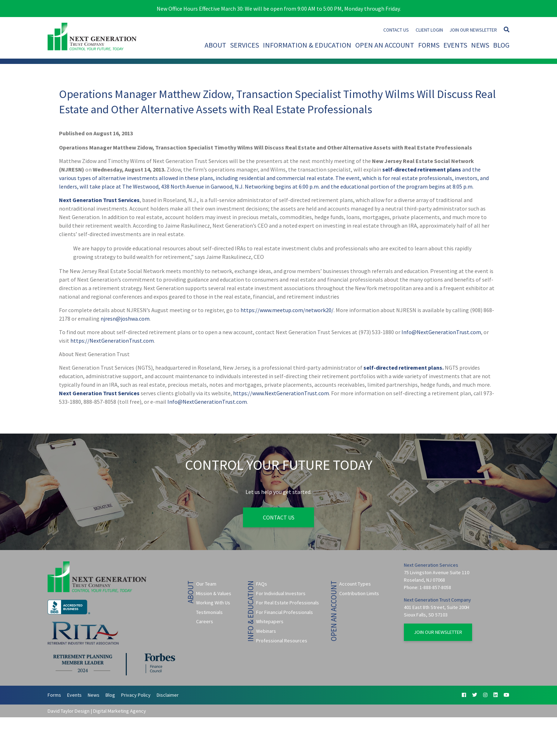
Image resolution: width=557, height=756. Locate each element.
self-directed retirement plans (422, 169)
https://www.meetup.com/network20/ (287, 310)
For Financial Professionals (285, 612)
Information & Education (307, 45)
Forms (429, 45)
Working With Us (213, 603)
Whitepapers (270, 621)
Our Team (206, 584)
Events (455, 45)
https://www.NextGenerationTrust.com (281, 393)
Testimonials (209, 612)
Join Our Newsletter (473, 30)
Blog (501, 45)
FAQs (262, 584)
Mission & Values (214, 593)
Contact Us (396, 30)
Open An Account (385, 45)
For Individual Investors (281, 593)
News (480, 45)
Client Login (429, 30)
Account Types (355, 584)
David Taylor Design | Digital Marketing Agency (97, 711)
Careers (205, 621)
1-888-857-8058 (435, 587)
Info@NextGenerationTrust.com (441, 332)
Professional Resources (282, 641)
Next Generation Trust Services (99, 200)
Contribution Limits (359, 593)
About (215, 45)
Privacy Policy (136, 695)
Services (245, 45)
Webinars (266, 631)
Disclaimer (168, 695)
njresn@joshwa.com (125, 319)
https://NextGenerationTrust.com (112, 341)
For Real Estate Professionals (288, 603)
